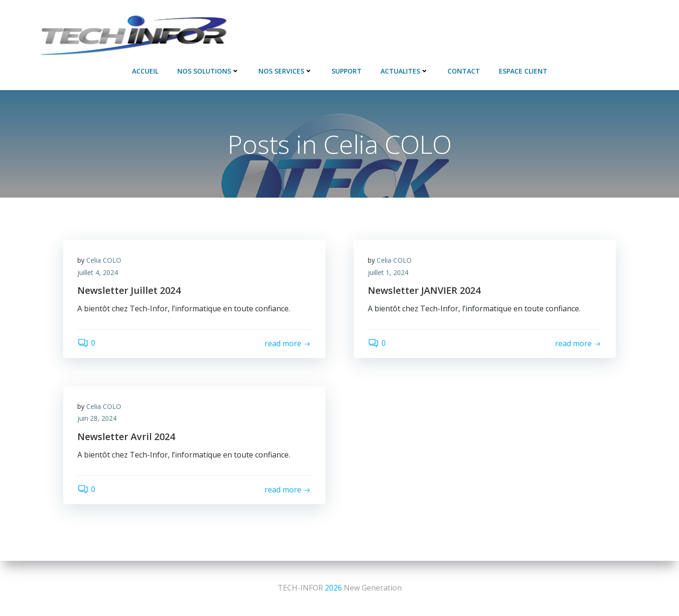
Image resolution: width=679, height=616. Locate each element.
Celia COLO (104, 260)
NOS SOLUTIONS (208, 71)
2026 (333, 588)
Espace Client (523, 71)
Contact (464, 71)
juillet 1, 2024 (388, 272)
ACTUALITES (405, 71)
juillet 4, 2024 (98, 272)
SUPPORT (347, 71)
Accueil (145, 71)
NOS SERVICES (286, 71)
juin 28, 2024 (97, 418)
